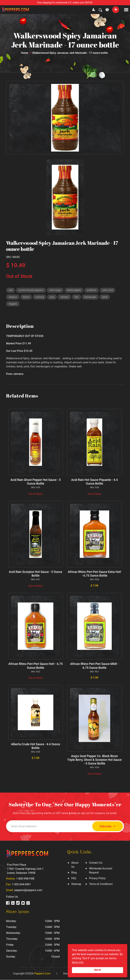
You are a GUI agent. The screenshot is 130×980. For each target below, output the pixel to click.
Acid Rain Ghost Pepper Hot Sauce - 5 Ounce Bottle (36, 483)
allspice (13, 298)
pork (53, 298)
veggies (13, 305)
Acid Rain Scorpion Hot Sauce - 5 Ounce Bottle (35, 575)
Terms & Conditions (101, 884)
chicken (66, 298)
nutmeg (40, 298)
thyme (27, 298)
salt (11, 290)
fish (78, 298)
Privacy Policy (97, 879)
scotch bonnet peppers (32, 290)
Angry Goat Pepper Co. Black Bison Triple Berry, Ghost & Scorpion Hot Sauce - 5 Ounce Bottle (94, 760)
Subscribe (105, 827)
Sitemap (76, 884)
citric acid (111, 290)
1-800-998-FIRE (25, 879)
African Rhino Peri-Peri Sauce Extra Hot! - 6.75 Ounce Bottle (94, 575)
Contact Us (96, 863)
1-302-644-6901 (21, 885)
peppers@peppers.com (28, 890)
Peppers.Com (42, 974)
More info (78, 962)
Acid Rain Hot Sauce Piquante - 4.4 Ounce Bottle (94, 483)
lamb (107, 298)
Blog (74, 873)
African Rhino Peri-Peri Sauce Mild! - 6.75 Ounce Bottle (95, 666)
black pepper (76, 290)
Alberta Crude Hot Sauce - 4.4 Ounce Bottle (35, 747)
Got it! (98, 970)
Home (24, 53)
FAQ (74, 879)
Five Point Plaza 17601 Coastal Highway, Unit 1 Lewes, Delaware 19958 (25, 869)
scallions (94, 290)
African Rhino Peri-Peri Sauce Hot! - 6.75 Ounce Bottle (36, 666)
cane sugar (57, 290)
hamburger (93, 298)
